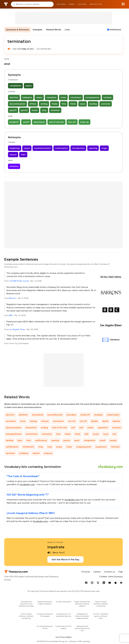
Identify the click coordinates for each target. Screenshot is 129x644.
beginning (15, 148)
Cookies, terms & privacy (111, 577)
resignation (90, 440)
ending (44, 104)
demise (116, 421)
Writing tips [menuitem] (96, 4)
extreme (117, 428)
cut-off (72, 421)
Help (120, 572)
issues (96, 434)
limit (29, 440)
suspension (101, 447)
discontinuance (14, 428)
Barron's (13, 298)
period (24, 110)
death (105, 421)
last (114, 434)
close (63, 97)
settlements (12, 447)
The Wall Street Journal (19, 281)
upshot (36, 453)
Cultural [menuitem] (82, 4)
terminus (55, 110)
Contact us (109, 572)
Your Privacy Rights (64, 637)
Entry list (86, 572)
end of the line (56, 122)
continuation (61, 148)
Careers (97, 572)
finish (73, 104)
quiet (77, 440)
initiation (14, 166)
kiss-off (72, 122)
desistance (39, 122)
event (90, 428)
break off (85, 415)
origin (104, 148)
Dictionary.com (123, 4)
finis (64, 104)
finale (55, 104)
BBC (11, 315)
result (35, 110)
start (23, 155)
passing (55, 440)
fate (58, 434)
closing (33, 421)
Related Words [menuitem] (54, 30)
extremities (32, 434)
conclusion (76, 97)
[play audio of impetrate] (49, 553)
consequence (92, 97)
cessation (51, 97)
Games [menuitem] (72, 4)
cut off (83, 421)
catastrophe (113, 415)
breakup (98, 415)
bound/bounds (55, 415)
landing (93, 104)
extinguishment (14, 434)
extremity (47, 434)
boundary (71, 415)
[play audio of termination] (9, 49)
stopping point (84, 447)
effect (33, 104)
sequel (113, 440)
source (13, 155)
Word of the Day (55, 542)
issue (83, 104)
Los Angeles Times (17, 329)
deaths (95, 421)
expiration (103, 428)
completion (15, 86)
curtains (107, 97)
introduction (78, 148)
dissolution (31, 428)
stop (44, 110)
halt (86, 434)
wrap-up (84, 122)
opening (93, 148)
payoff (13, 110)
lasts (20, 440)
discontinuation (17, 104)
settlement (28, 447)
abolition (23, 415)
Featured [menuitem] (61, 4)
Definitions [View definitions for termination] (116, 30)
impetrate (56, 547)
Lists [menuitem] (67, 30)
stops (59, 447)
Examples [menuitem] (38, 30)
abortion (14, 97)
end (73, 428)
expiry (29, 86)
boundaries (38, 415)
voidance (24, 453)
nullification (41, 440)
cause (27, 148)
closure (45, 421)
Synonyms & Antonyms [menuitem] (17, 30)
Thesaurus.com (6, 4)
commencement (42, 148)
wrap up (48, 453)
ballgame (27, 97)
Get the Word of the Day (65, 559)
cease (39, 97)
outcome (106, 104)
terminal (115, 447)
